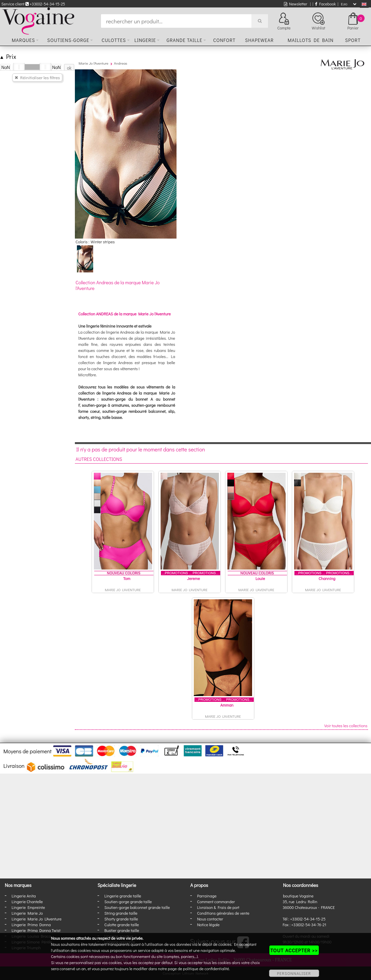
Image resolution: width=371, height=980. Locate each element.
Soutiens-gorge (68, 40)
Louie (260, 578)
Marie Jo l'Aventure (94, 63)
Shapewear (259, 40)
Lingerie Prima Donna (31, 925)
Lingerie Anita (24, 896)
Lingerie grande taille (123, 896)
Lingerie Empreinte (28, 907)
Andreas (120, 63)
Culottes (114, 40)
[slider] (19, 67)
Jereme (193, 578)
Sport (353, 40)
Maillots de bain (311, 40)
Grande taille (184, 40)
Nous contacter (210, 919)
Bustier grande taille (122, 930)
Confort (224, 40)
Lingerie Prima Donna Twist (36, 930)
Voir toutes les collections (346, 726)
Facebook (325, 4)
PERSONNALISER (294, 973)
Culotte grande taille (122, 925)
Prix (8, 56)
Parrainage (207, 896)
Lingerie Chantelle (27, 901)
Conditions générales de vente (223, 913)
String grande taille (121, 913)
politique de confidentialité (206, 968)
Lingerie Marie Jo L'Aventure (36, 919)
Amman (227, 705)
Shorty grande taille (121, 919)
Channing (327, 578)
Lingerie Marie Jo (27, 913)
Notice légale (208, 925)
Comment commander (216, 901)
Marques (24, 40)
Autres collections (99, 459)
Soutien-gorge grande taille (128, 901)
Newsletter (296, 4)
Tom (127, 578)
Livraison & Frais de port (218, 907)
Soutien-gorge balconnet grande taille (137, 907)
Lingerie (145, 40)
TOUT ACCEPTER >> (294, 950)
